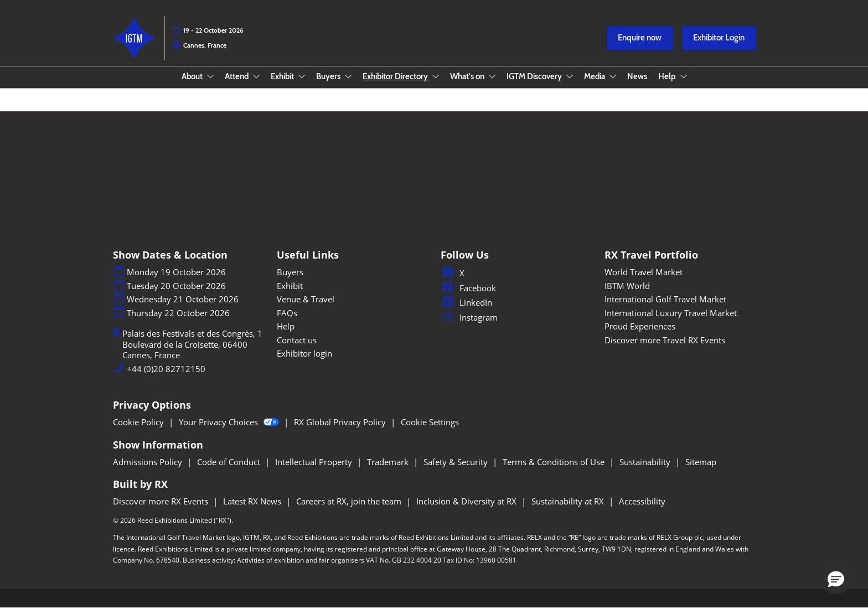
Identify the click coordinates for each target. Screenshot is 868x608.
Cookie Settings (430, 422)
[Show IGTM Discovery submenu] (570, 76)
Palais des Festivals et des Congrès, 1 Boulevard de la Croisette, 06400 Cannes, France (192, 344)
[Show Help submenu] (684, 76)
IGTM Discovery (535, 76)
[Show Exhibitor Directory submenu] (436, 76)
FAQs (287, 313)
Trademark (389, 462)
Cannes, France (205, 45)
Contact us (297, 340)
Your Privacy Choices (230, 422)
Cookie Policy (139, 422)
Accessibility (642, 501)
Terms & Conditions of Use (555, 462)
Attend (237, 76)
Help (668, 76)
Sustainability (646, 462)
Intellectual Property (315, 462)
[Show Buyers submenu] (348, 76)
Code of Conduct (230, 462)
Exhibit (283, 76)
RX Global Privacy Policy (341, 422)
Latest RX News (253, 501)
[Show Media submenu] (613, 76)
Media (595, 76)
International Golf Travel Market (665, 299)
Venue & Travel (306, 299)
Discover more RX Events (162, 501)
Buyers (329, 76)
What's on (468, 76)
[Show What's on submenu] (492, 76)
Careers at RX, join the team (350, 501)
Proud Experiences (640, 326)
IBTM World (627, 286)
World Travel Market (644, 272)
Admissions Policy (149, 462)
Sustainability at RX (569, 501)
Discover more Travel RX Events (665, 340)
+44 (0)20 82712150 (166, 369)
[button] (640, 38)
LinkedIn (466, 302)
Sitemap (701, 462)
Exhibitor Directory (396, 76)
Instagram (469, 317)
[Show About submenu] (210, 76)
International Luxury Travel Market (671, 313)
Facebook (468, 288)
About (193, 76)
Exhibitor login (304, 353)
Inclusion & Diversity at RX (467, 501)
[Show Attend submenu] (256, 76)
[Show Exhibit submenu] (302, 76)
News (637, 76)
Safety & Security (457, 462)
